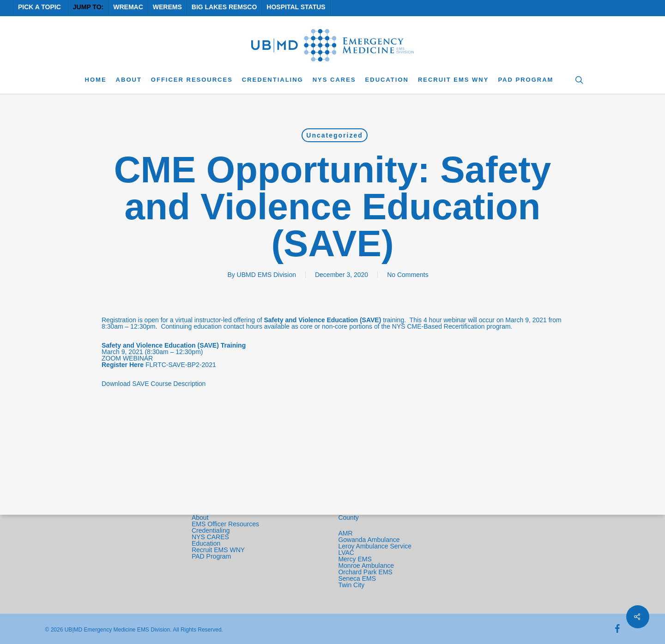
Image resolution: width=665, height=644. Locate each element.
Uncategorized (334, 135)
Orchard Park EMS (365, 572)
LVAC (347, 553)
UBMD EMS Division (266, 275)
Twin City (352, 585)
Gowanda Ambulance (369, 540)
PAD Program (211, 556)
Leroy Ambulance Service (375, 546)
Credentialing (211, 530)
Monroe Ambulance (366, 566)
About (200, 518)
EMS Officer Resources (225, 524)
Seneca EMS (358, 578)
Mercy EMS (355, 559)
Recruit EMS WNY (219, 550)
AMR (345, 533)
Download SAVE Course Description (154, 384)
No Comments (408, 275)
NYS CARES (211, 537)
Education (206, 543)
